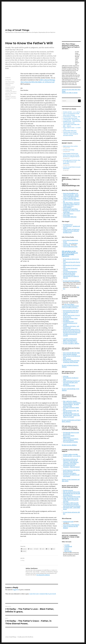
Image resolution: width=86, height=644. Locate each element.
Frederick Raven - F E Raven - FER (72, 117)
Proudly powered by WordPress (25, 637)
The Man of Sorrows (68, 490)
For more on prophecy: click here (71, 343)
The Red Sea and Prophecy (70, 473)
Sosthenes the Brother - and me (71, 195)
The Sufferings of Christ (69, 386)
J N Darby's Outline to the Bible (70, 454)
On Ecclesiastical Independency (70, 272)
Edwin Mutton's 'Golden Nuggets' (71, 525)
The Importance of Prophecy (72, 334)
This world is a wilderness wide (71, 503)
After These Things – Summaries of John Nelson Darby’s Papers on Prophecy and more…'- (71, 204)
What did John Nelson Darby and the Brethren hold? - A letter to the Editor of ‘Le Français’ (71, 415)
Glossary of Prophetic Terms (70, 342)
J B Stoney (67, 550)
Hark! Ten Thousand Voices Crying (72, 497)
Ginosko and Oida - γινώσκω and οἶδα (72, 112)
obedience (8, 96)
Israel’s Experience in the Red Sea (71, 470)
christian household (10, 87)
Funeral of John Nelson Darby (70, 118)
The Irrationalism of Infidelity (70, 442)
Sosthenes (8, 78)
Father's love (13, 93)
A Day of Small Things (17, 30)
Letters (7, 83)
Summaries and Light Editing (70, 209)
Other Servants (68, 551)
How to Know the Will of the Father (71, 353)
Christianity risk (9, 92)
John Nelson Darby (10, 82)
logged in (16, 590)
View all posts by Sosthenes (43, 575)
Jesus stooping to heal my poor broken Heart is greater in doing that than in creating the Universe (71, 155)
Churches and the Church (69, 273)
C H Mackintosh (68, 546)
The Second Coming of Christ (70, 318)
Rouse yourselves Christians (70, 354)
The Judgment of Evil (68, 322)
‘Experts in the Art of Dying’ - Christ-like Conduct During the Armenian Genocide (71, 134)
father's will (8, 95)
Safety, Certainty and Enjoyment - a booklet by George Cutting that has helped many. (71, 231)
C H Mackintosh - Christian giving (71, 120)
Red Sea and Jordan (68, 472)
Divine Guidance (67, 359)
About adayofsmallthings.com (70, 193)
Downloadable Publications (70, 131)
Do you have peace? (68, 225)
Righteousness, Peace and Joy (70, 146)
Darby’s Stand (66, 245)
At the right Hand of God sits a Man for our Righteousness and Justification (72, 162)
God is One (66, 376)
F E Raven (67, 548)
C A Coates (67, 545)
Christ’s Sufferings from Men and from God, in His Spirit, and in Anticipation (71, 383)
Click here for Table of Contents (70, 93)
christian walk (9, 90)
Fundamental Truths (68, 522)
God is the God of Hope (69, 150)
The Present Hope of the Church (71, 311)
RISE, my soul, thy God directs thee (72, 492)
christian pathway (10, 89)
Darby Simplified (67, 207)
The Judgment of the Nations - (70, 326)
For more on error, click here (69, 445)
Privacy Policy (66, 215)
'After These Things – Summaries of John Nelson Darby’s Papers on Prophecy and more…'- (70, 306)
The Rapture (66, 320)
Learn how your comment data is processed (43, 594)
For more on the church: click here (71, 281)
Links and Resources (68, 214)
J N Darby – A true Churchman (70, 243)
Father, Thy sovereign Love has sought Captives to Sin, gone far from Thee (71, 500)
